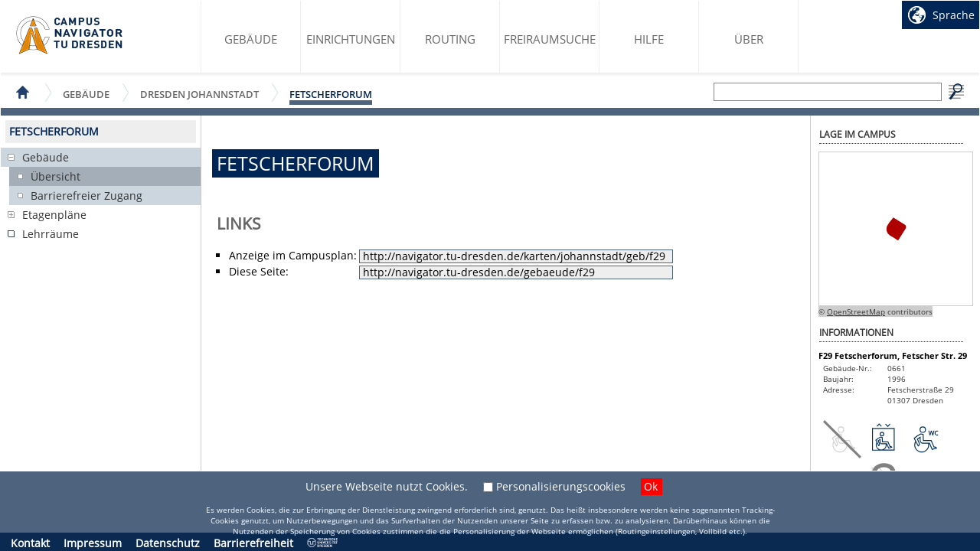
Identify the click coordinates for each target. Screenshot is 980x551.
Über (749, 39)
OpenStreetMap (856, 311)
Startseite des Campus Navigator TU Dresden (70, 35)
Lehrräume (51, 234)
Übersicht (56, 176)
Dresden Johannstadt (199, 94)
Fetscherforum (331, 94)
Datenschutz (168, 543)
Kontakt (30, 543)
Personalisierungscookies (561, 486)
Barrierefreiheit (253, 543)
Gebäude (251, 39)
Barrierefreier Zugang (87, 196)
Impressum (93, 543)
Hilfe (649, 39)
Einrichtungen (351, 39)
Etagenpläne (54, 215)
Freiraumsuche (550, 39)
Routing (450, 39)
